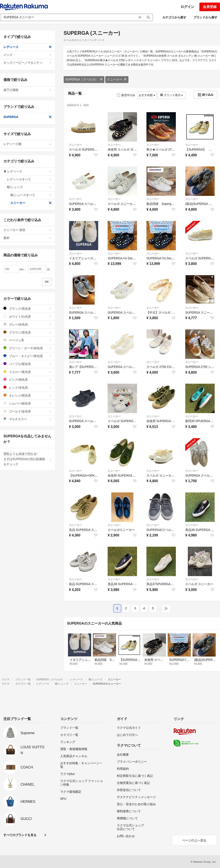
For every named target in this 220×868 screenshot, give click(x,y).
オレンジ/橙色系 (28, 395)
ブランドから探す (205, 17)
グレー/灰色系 (28, 324)
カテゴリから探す (174, 17)
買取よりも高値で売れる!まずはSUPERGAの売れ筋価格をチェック (28, 459)
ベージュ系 (28, 340)
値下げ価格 (28, 90)
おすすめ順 (147, 95)
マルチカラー (28, 419)
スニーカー (117, 79)
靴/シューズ (29, 187)
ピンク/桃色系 (28, 380)
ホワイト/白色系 (28, 316)
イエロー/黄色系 (28, 372)
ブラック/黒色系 (28, 309)
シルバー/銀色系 (28, 403)
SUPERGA (28, 117)
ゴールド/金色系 (28, 411)
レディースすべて (29, 179)
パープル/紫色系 (28, 364)
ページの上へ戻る (194, 840)
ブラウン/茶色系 (28, 332)
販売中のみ (126, 95)
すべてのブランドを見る (20, 835)
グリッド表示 (172, 95)
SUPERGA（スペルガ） (84, 79)
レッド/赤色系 (28, 387)
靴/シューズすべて (31, 195)
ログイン (187, 7)
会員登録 (210, 7)
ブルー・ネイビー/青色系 (28, 356)
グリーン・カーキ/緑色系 (28, 348)
